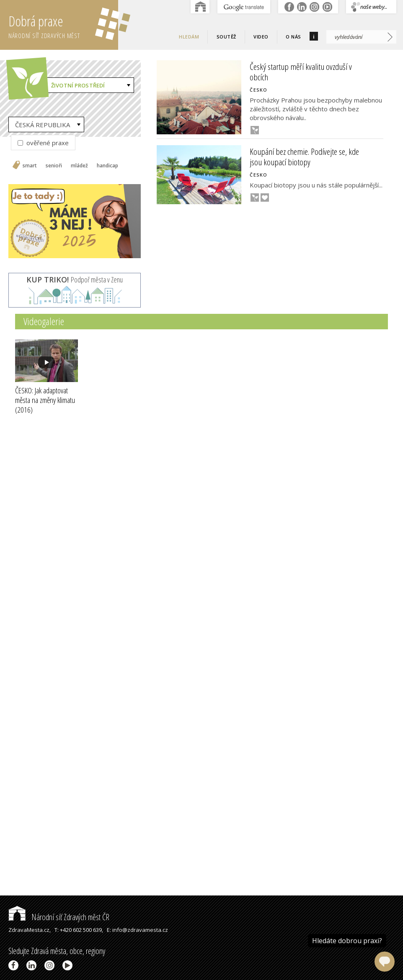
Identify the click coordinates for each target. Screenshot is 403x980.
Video (261, 37)
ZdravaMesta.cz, (30, 930)
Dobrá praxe (63, 25)
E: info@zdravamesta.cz (137, 930)
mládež (79, 166)
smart (30, 166)
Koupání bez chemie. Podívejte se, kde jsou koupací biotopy (304, 157)
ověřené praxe (43, 143)
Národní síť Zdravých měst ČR (59, 917)
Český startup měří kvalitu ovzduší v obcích (301, 72)
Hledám (189, 37)
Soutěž (226, 37)
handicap (107, 166)
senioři (54, 166)
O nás (293, 37)
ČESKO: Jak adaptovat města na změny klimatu (45, 400)
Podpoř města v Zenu (75, 280)
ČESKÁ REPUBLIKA (43, 125)
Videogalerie (44, 321)
